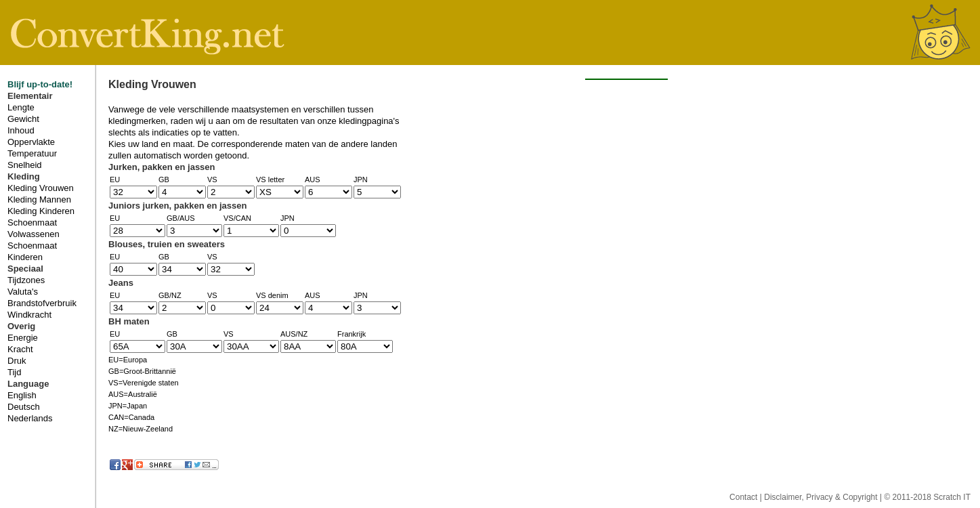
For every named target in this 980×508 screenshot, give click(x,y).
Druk (17, 361)
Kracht (20, 349)
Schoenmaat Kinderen (32, 251)
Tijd (14, 372)
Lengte (21, 107)
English (22, 395)
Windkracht (29, 315)
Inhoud (21, 130)
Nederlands (30, 418)
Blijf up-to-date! (40, 84)
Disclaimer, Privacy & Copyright (822, 497)
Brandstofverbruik (42, 303)
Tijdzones (26, 280)
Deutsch (24, 407)
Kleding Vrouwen (41, 188)
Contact (745, 497)
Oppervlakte (31, 142)
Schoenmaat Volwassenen (34, 228)
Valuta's (23, 292)
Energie (23, 338)
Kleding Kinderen (41, 211)
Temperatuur (32, 153)
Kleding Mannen (39, 199)
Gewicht (23, 119)
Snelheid (25, 165)
